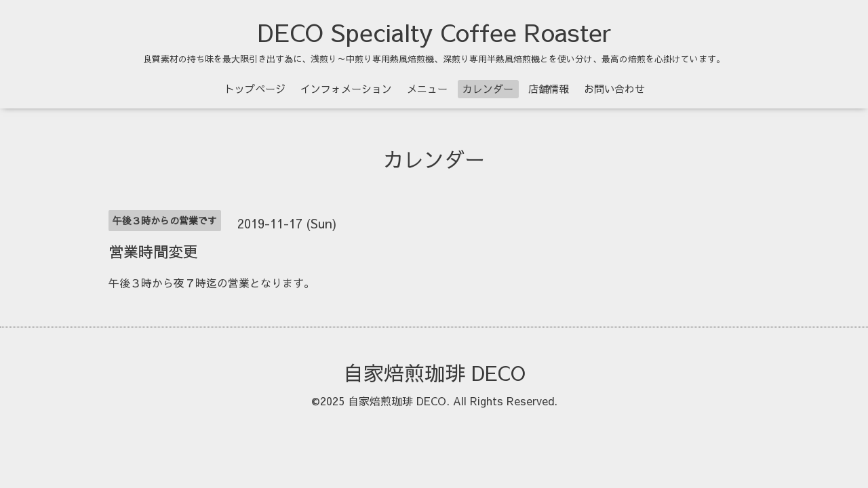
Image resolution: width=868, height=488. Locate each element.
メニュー (427, 88)
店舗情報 (549, 88)
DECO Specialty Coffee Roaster (434, 32)
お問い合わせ (614, 88)
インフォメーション (346, 88)
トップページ (255, 88)
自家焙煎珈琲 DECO (434, 372)
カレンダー (488, 88)
